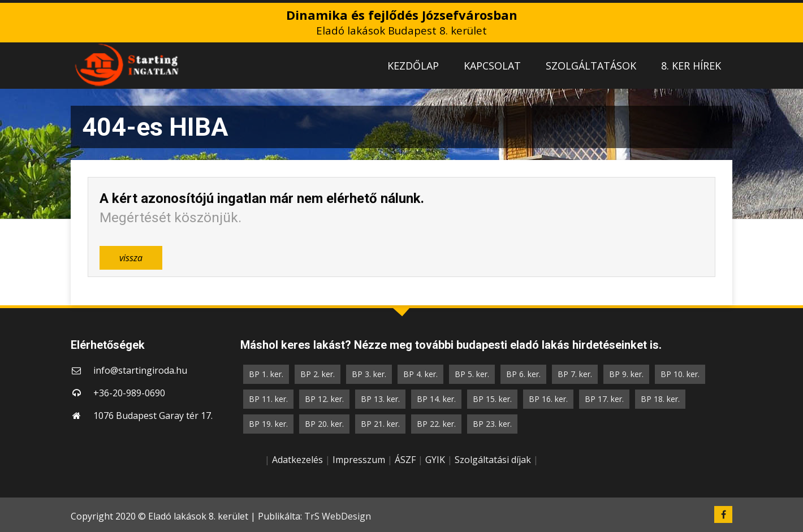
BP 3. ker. (369, 374)
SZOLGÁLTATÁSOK (591, 66)
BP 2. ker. (318, 374)
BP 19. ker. (268, 424)
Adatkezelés (297, 460)
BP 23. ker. (492, 424)
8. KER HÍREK (691, 66)
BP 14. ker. (436, 399)
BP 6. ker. (523, 374)
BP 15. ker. (492, 399)
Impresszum (359, 460)
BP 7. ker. (575, 374)
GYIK (435, 460)
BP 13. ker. (380, 399)
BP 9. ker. (626, 374)
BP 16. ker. (548, 399)
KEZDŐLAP (413, 66)
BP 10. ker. (680, 374)
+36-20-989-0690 (129, 393)
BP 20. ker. (324, 424)
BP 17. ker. (604, 399)
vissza (131, 258)
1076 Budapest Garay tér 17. (153, 416)
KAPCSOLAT (492, 66)
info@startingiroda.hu (140, 370)
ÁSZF (405, 460)
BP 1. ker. (266, 374)
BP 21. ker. (380, 424)
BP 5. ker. (472, 374)
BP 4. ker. (420, 374)
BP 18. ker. (660, 399)
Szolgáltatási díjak (493, 460)
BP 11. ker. (268, 399)
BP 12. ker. (324, 399)
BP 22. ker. (436, 424)
